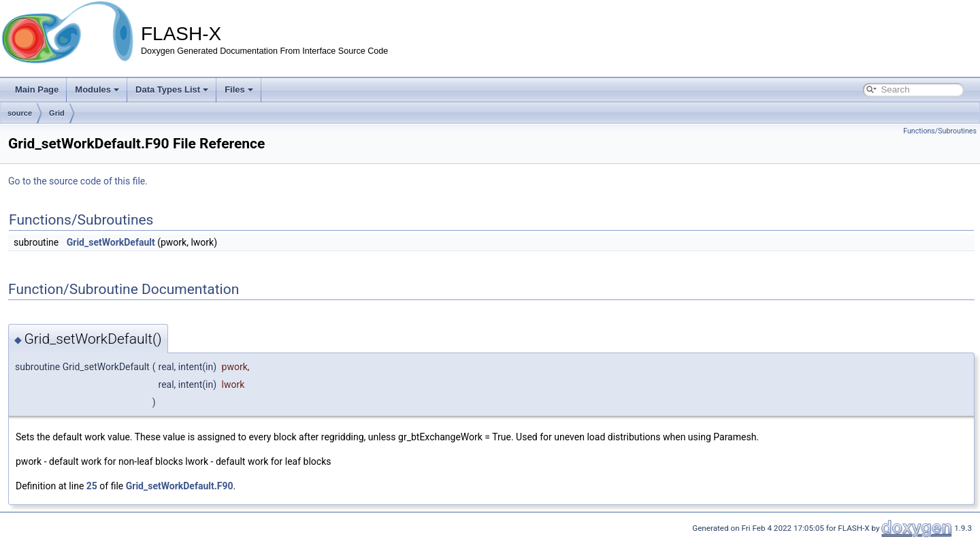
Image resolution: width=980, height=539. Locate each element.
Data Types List (172, 89)
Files (239, 89)
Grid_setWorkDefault (111, 242)
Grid (57, 113)
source (20, 113)
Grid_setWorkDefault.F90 (180, 486)
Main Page (37, 89)
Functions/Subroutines (940, 131)
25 (92, 486)
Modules (97, 89)
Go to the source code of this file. (78, 181)
